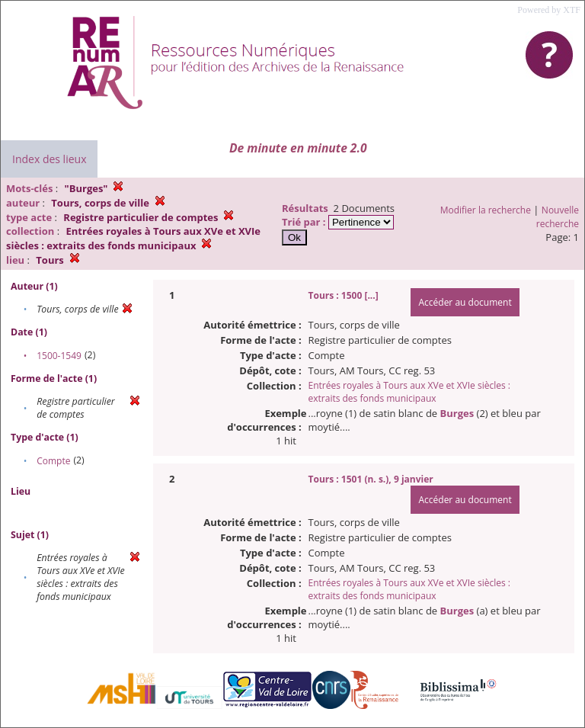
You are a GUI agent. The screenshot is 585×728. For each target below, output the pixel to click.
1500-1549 (59, 356)
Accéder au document (465, 302)
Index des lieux (49, 159)
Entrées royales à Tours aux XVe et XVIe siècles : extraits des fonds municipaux (409, 392)
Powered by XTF (549, 10)
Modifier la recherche (486, 210)
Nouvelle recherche (558, 217)
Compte (53, 461)
